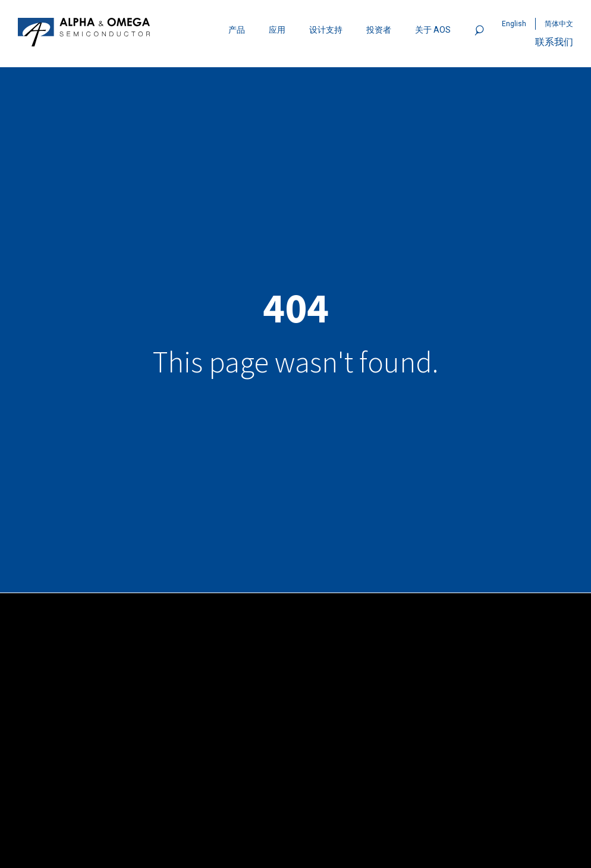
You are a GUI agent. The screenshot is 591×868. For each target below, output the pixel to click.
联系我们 (554, 42)
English (514, 24)
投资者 (379, 30)
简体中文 (559, 24)
